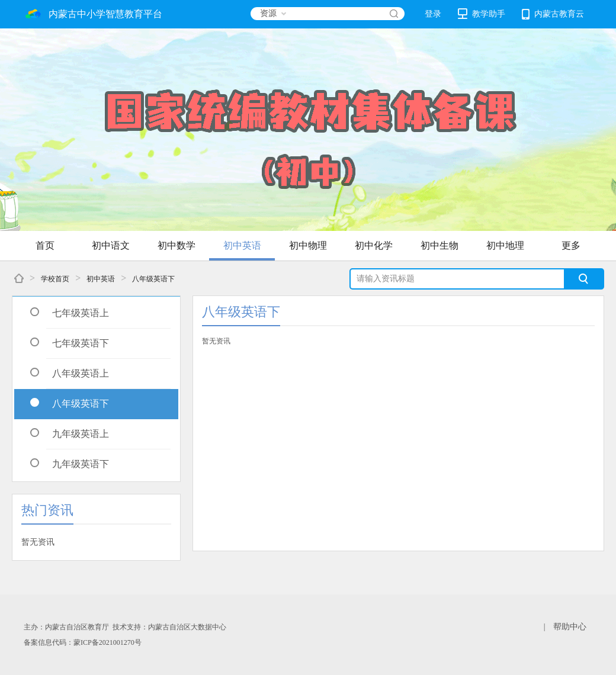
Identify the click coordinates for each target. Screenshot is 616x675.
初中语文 (111, 245)
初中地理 (505, 245)
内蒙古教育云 (553, 14)
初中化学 (374, 245)
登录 (433, 14)
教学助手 (482, 14)
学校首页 (55, 279)
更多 (571, 245)
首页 (45, 245)
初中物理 (308, 245)
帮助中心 (570, 627)
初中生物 (439, 245)
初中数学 (177, 245)
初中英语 (242, 245)
